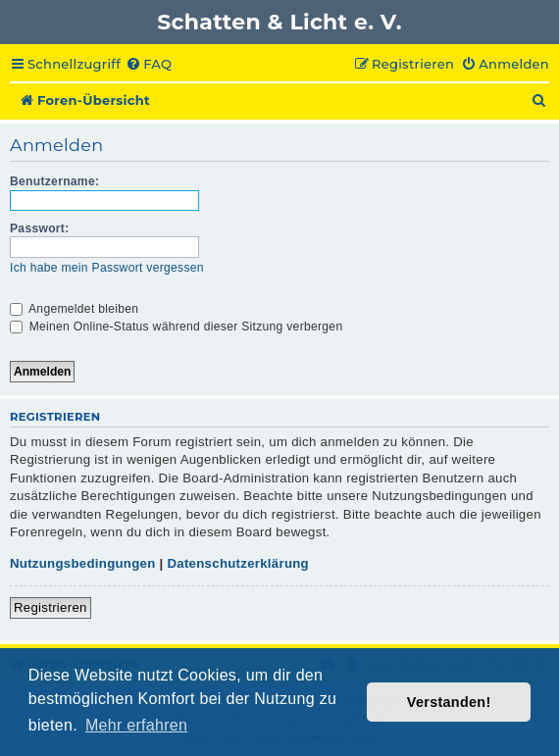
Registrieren (51, 607)
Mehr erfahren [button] (136, 725)
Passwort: (40, 228)
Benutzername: (54, 181)
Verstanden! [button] (449, 702)
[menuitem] (149, 65)
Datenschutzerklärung (238, 563)
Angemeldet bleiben (74, 309)
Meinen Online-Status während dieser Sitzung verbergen (176, 327)
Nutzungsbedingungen (83, 563)
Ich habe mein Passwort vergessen (107, 268)
